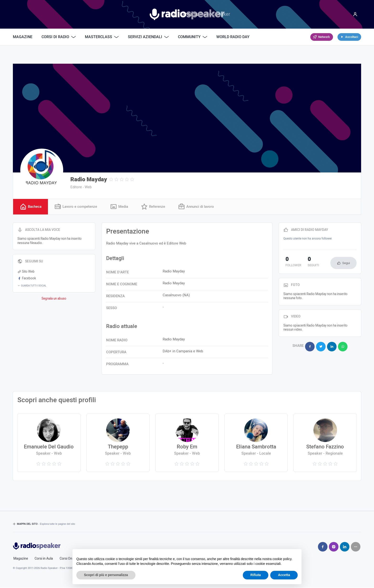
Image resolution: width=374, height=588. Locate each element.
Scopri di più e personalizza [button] (106, 575)
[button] (54, 286)
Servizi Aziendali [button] (148, 37)
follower (291, 263)
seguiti (307, 263)
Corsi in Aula (44, 559)
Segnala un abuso (54, 299)
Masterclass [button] (102, 37)
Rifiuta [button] (256, 575)
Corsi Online (68, 559)
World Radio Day (233, 37)
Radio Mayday (89, 180)
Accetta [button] (284, 575)
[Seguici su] (356, 547)
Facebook (27, 279)
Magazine (23, 37)
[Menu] (355, 14)
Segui (346, 263)
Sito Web (26, 272)
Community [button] (193, 37)
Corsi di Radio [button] (59, 37)
